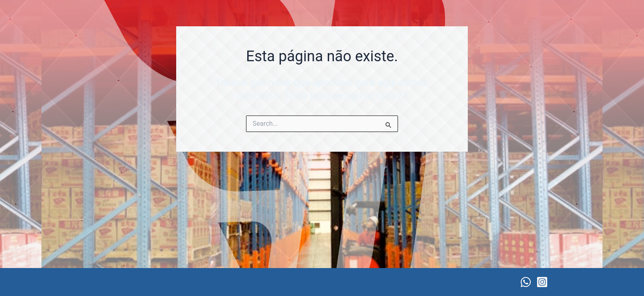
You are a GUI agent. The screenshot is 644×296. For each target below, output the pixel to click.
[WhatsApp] (526, 282)
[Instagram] (542, 282)
